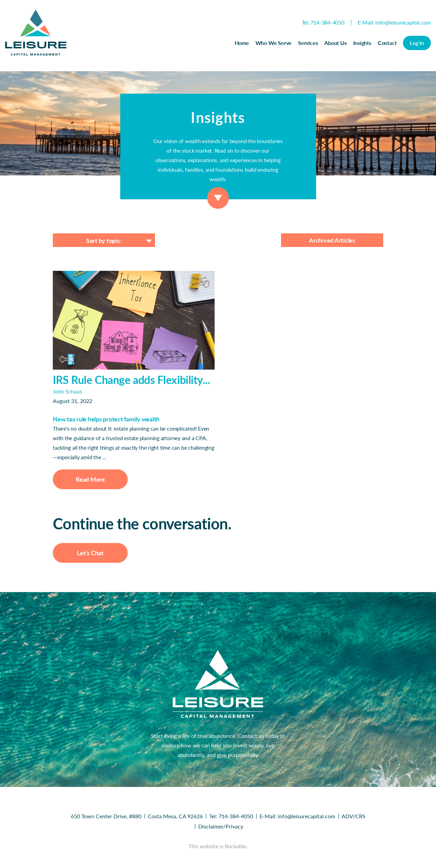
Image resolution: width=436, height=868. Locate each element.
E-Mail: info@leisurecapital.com (394, 22)
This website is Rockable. (218, 846)
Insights (362, 43)
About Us (335, 43)
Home (242, 43)
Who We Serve (274, 43)
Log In (417, 43)
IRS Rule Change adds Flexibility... (132, 380)
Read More (90, 479)
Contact (387, 43)
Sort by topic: (104, 241)
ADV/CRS (354, 816)
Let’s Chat (90, 553)
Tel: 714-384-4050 (323, 22)
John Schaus (67, 391)
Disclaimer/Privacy (221, 826)
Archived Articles (332, 240)
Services (308, 43)
